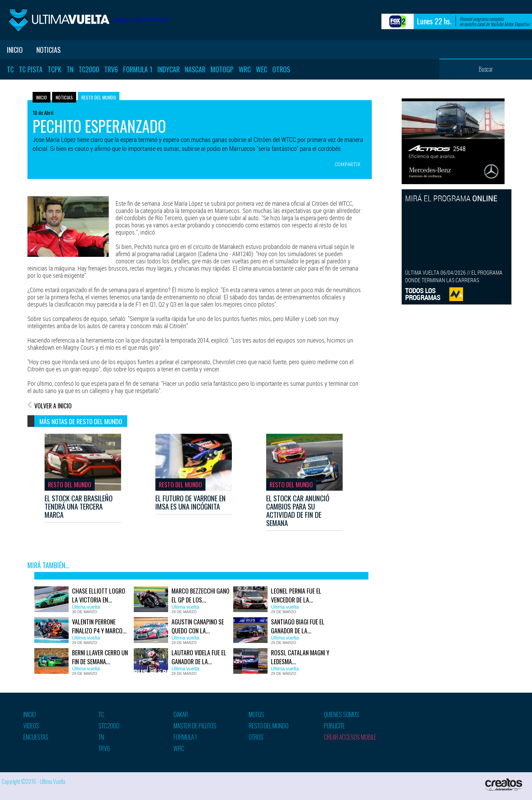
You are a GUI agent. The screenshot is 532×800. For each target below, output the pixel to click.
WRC (245, 69)
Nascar (195, 69)
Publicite (334, 726)
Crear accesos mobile (350, 737)
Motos (256, 714)
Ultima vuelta (58, 20)
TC (10, 69)
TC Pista (31, 69)
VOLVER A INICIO (53, 406)
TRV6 (111, 69)
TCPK (55, 69)
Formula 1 (138, 69)
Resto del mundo (99, 97)
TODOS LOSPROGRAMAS (423, 294)
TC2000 (89, 69)
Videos (31, 726)
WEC (262, 69)
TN (70, 69)
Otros (281, 69)
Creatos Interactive (504, 784)
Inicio (15, 50)
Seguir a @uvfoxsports (141, 20)
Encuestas (36, 737)
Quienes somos (341, 714)
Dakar (181, 714)
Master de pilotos (195, 726)
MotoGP (222, 69)
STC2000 (109, 726)
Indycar (169, 69)
